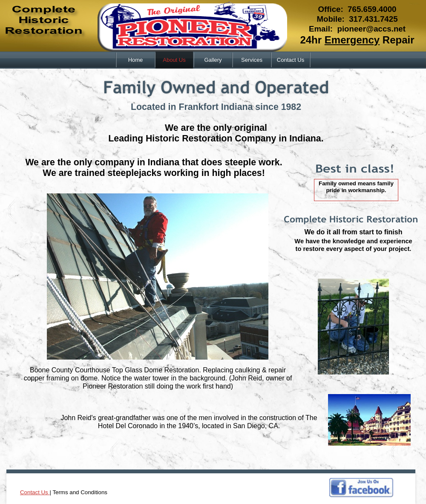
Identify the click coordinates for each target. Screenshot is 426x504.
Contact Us (35, 492)
